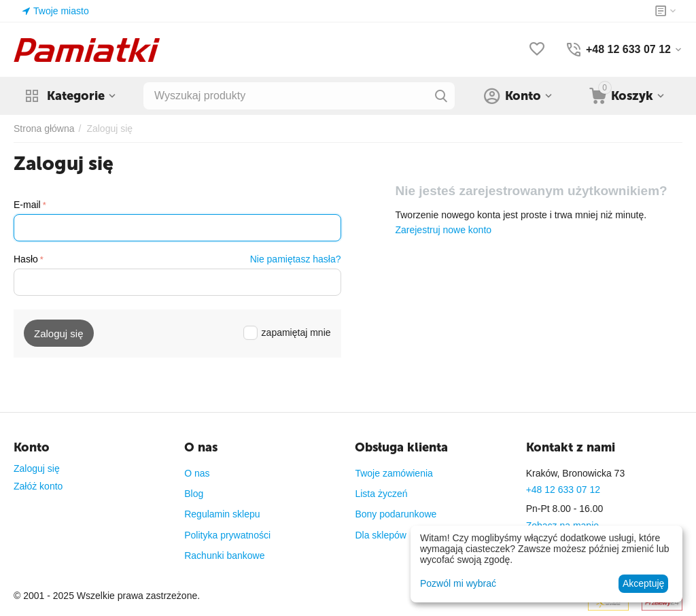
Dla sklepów (380, 535)
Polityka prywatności (227, 535)
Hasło (26, 259)
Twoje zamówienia (394, 473)
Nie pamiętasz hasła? (296, 259)
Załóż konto (38, 486)
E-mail (27, 205)
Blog (194, 494)
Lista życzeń (381, 494)
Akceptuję (643, 583)
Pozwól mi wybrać (458, 583)
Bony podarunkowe (396, 514)
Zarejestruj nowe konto (443, 230)
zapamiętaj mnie (287, 332)
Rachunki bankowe (224, 555)
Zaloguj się (37, 468)
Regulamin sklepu (222, 514)
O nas (197, 473)
